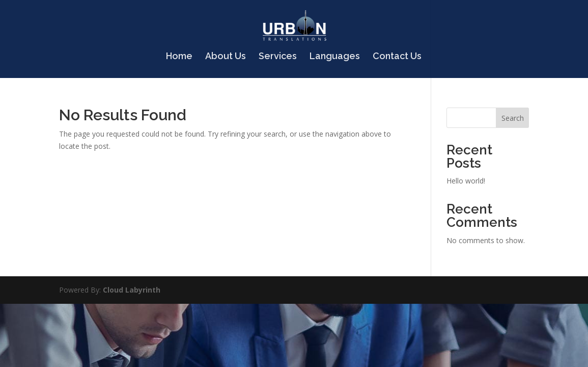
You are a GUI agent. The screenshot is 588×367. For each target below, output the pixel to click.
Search (513, 118)
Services (278, 57)
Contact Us (397, 57)
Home (179, 57)
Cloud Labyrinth (132, 290)
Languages (335, 57)
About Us (226, 57)
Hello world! (466, 181)
